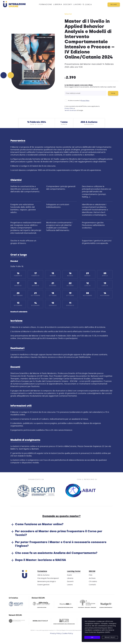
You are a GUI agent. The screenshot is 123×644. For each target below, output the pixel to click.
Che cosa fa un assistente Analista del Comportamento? (56, 553)
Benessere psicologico (47, 581)
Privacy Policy (85, 101)
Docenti (68, 4)
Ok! (92, 637)
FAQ (90, 575)
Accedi (114, 4)
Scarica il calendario (19, 312)
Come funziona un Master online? (39, 524)
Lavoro (77, 4)
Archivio (92, 578)
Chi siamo (93, 581)
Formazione (46, 4)
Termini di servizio (70, 110)
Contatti (92, 585)
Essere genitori (43, 585)
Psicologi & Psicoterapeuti (48, 578)
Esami (69, 575)
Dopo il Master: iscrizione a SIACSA (41, 560)
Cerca (87, 4)
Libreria (58, 4)
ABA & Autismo (43, 575)
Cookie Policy (67, 633)
